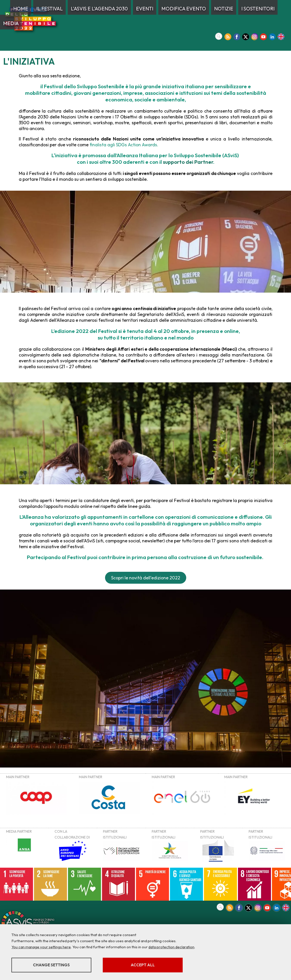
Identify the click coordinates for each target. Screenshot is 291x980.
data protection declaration (171, 947)
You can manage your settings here (41, 947)
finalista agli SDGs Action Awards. (123, 145)
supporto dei (188, 162)
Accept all (143, 965)
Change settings (51, 965)
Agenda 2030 (34, 117)
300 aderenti (128, 162)
